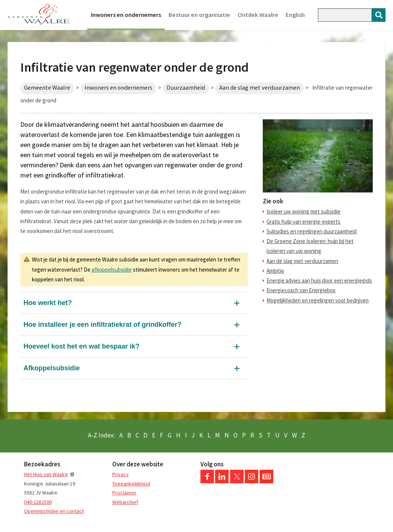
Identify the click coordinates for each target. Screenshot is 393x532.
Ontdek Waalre (258, 15)
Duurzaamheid (186, 88)
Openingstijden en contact (54, 511)
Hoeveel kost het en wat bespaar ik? (82, 346)
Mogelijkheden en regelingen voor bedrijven (318, 300)
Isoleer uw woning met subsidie (303, 211)
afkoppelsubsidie (112, 270)
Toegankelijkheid (131, 484)
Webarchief (125, 502)
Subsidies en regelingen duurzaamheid (312, 231)
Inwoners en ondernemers (126, 15)
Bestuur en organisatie (199, 15)
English (295, 15)
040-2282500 (38, 502)
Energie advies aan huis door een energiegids (319, 280)
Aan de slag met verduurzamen (260, 88)
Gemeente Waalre (47, 88)
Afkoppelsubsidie (52, 368)
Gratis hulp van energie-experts (303, 222)
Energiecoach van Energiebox (301, 290)
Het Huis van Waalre (46, 474)
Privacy (120, 474)
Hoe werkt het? (48, 303)
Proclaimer (124, 493)
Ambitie (275, 271)
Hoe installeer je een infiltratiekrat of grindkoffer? (103, 325)
